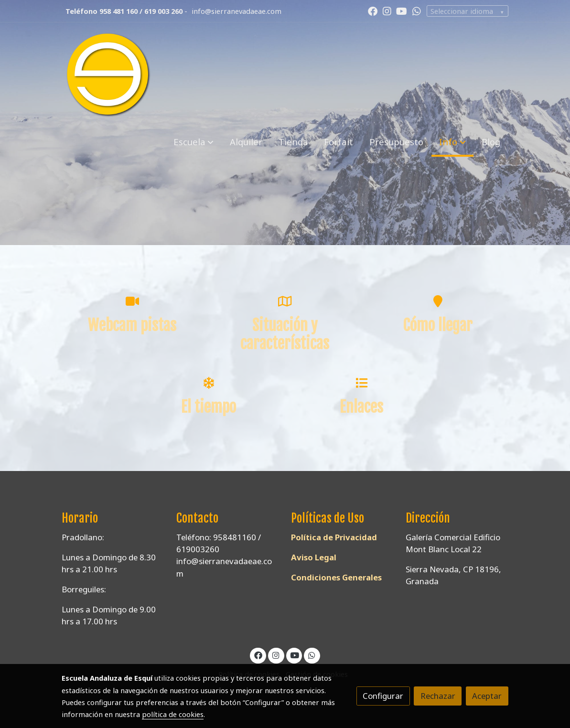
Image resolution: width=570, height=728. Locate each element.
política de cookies (173, 714)
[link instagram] (387, 11)
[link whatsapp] (417, 11)
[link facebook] (373, 11)
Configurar (383, 696)
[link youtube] (402, 11)
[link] (108, 75)
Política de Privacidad (334, 537)
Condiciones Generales (336, 577)
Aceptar (487, 696)
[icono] (132, 301)
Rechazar (438, 696)
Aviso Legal (314, 557)
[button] (194, 142)
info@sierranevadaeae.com (237, 11)
